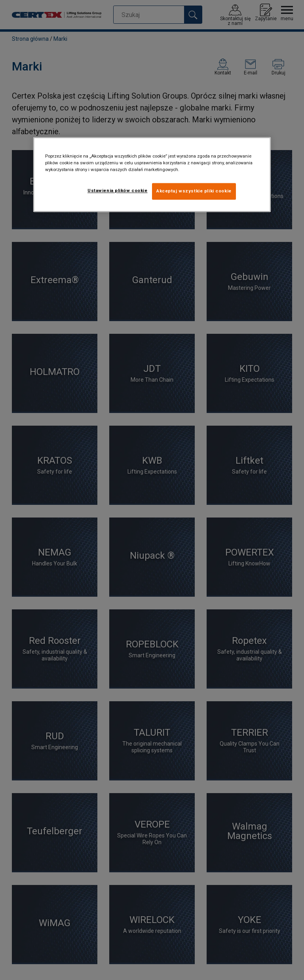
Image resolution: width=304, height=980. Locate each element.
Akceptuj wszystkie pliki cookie (194, 191)
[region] (152, 175)
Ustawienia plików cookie (118, 191)
